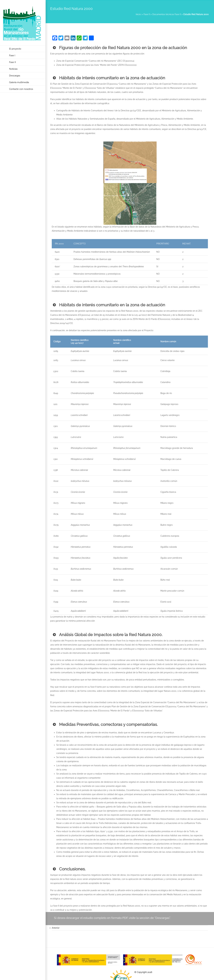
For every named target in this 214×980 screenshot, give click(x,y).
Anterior (56, 928)
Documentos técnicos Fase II (167, 14)
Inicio (138, 14)
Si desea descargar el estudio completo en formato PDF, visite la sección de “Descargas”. (112, 918)
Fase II (147, 14)
